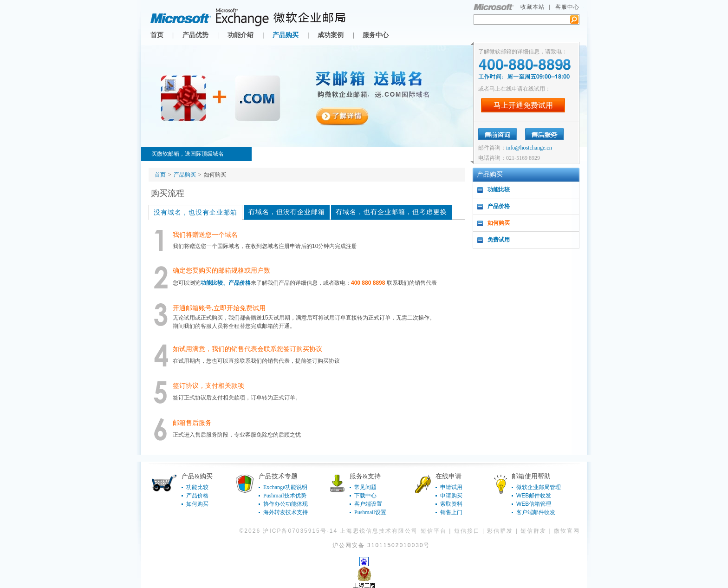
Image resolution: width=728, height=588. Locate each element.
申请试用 (451, 487)
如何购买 (499, 223)
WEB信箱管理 (534, 504)
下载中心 (365, 496)
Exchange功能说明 (285, 487)
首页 (157, 35)
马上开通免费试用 (523, 105)
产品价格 (499, 206)
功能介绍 (240, 35)
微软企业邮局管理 (539, 487)
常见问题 (365, 487)
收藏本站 (533, 7)
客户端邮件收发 (536, 512)
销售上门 (451, 512)
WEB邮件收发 (534, 496)
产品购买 (286, 35)
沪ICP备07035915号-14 (300, 531)
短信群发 (533, 531)
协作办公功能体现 (286, 504)
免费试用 (499, 240)
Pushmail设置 (370, 512)
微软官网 (567, 531)
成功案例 (331, 35)
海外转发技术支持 (286, 512)
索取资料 (451, 504)
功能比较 (499, 189)
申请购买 (451, 496)
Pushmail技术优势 (285, 496)
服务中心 (376, 35)
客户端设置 (368, 504)
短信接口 (467, 531)
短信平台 (434, 531)
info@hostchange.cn (529, 148)
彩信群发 (500, 531)
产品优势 (195, 35)
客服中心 (567, 7)
